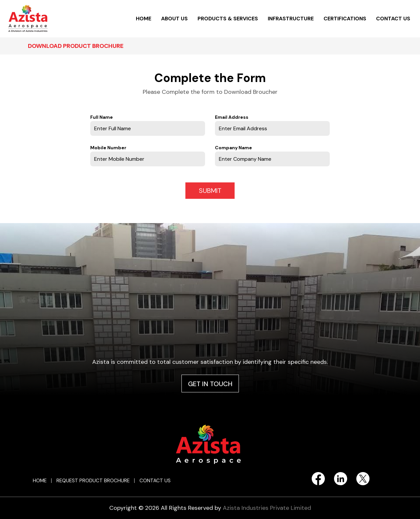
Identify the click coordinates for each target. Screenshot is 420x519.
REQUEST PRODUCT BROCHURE (93, 481)
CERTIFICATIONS (345, 19)
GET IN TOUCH (210, 384)
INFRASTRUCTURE (291, 19)
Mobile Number (108, 148)
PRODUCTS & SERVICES (228, 19)
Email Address (232, 117)
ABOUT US (174, 19)
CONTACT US (393, 19)
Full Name (102, 117)
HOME (144, 19)
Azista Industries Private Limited (267, 508)
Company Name (233, 148)
